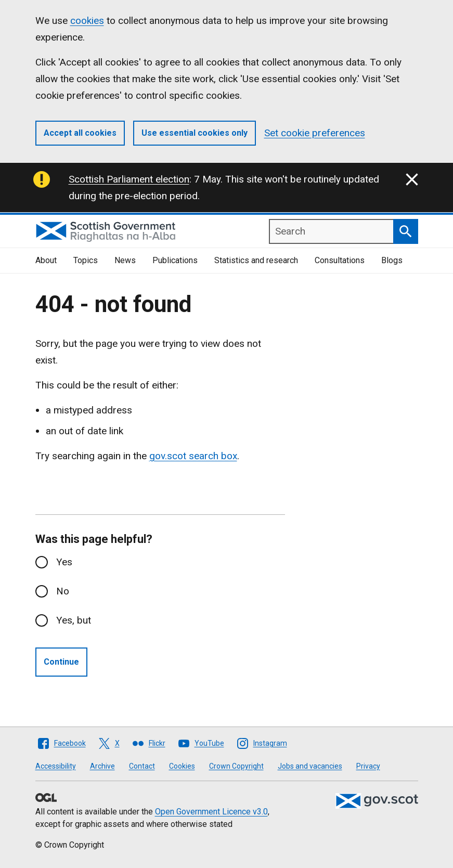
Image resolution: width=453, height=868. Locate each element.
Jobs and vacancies (310, 766)
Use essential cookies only (195, 133)
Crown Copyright (236, 766)
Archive (102, 766)
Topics (86, 260)
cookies (87, 21)
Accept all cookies (80, 133)
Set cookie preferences (315, 133)
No (63, 591)
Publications (175, 260)
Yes (64, 562)
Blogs (392, 260)
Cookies (182, 766)
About (46, 260)
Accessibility (56, 766)
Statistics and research (256, 260)
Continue (61, 662)
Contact (142, 766)
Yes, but (74, 620)
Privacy (368, 766)
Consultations (340, 260)
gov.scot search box (193, 456)
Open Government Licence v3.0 (211, 812)
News (125, 260)
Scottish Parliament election (129, 179)
